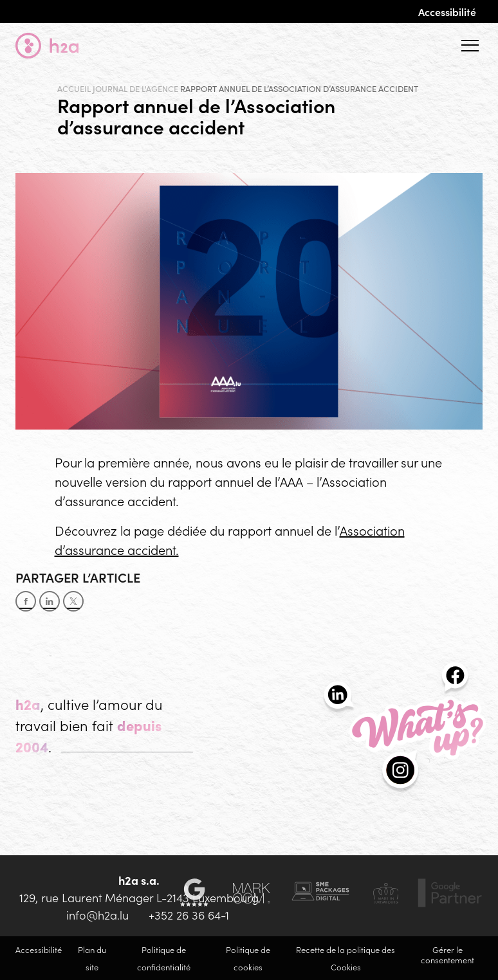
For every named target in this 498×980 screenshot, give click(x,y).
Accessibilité (447, 12)
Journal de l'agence (135, 89)
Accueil (74, 89)
